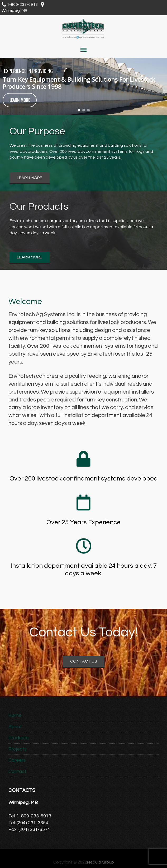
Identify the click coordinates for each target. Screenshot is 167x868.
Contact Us (84, 661)
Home (15, 715)
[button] (79, 110)
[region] (83, 86)
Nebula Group (101, 862)
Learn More (30, 178)
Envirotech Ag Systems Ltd (83, 28)
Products (18, 738)
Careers (17, 760)
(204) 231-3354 (32, 823)
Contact (17, 771)
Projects (18, 749)
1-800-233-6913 (22, 4)
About (15, 727)
